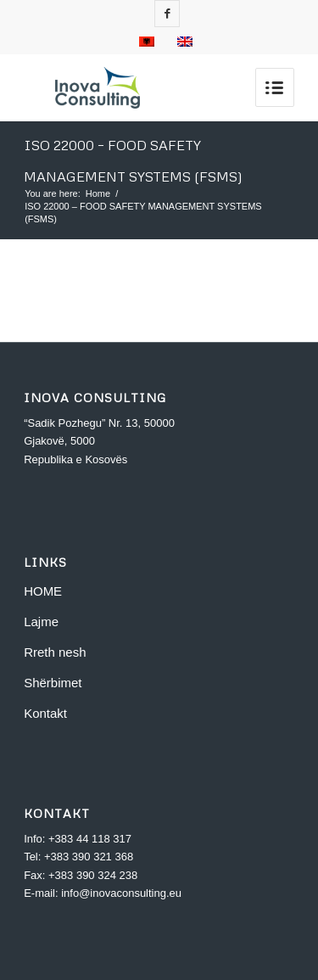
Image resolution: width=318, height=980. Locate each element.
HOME (43, 591)
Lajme (41, 622)
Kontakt (45, 713)
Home (98, 193)
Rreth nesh (55, 652)
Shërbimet (53, 683)
